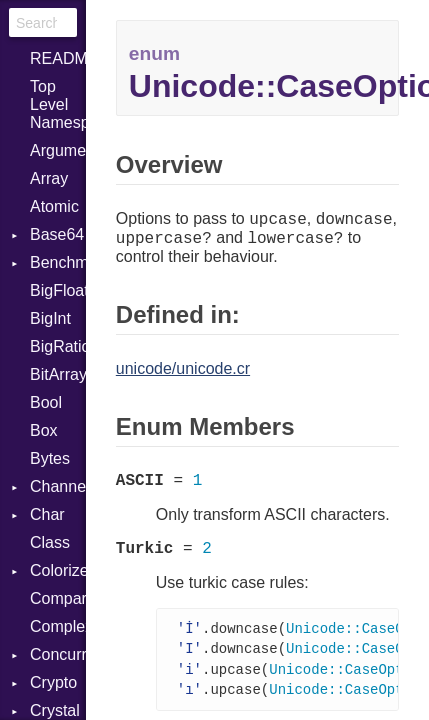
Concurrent (58, 654)
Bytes (50, 458)
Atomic (54, 206)
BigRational (58, 346)
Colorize (58, 570)
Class (50, 542)
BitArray (58, 374)
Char (47, 514)
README (58, 58)
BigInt (50, 318)
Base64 (57, 234)
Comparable (58, 598)
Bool (46, 402)
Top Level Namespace (58, 104)
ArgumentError (58, 150)
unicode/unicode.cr (183, 368)
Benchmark (58, 262)
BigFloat (58, 290)
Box (44, 430)
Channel (58, 486)
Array (49, 178)
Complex (58, 626)
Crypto (53, 682)
